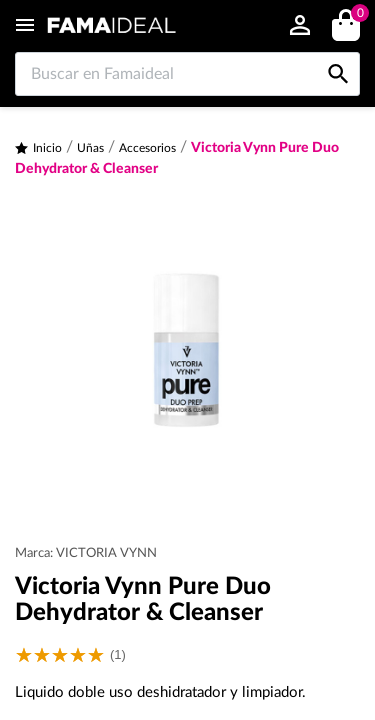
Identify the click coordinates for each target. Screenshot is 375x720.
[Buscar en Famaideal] (187, 74)
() (356, 15)
